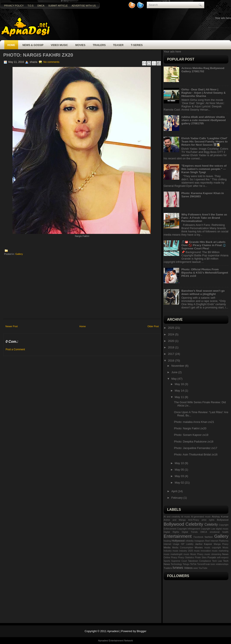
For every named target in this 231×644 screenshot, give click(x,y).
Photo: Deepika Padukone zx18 (194, 442)
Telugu (186, 564)
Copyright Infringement (188, 529)
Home (11, 45)
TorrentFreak (203, 564)
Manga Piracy (221, 544)
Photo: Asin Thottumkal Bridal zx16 (196, 454)
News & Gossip (33, 45)
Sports (167, 561)
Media (167, 547)
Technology (176, 564)
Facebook (198, 537)
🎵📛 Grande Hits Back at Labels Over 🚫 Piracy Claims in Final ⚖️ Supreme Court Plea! (204, 245)
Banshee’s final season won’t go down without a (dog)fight (203, 292)
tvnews (178, 568)
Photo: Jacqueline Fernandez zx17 (196, 448)
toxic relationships (219, 564)
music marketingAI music (176, 554)
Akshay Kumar (220, 516)
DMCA (41, 6)
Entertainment (178, 536)
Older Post (153, 326)
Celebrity (211, 524)
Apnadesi (113, 631)
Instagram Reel (202, 541)
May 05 (180, 470)
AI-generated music (201, 517)
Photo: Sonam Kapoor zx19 (191, 435)
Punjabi (212, 557)
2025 (172, 328)
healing (167, 541)
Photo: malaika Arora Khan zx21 (194, 422)
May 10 (180, 463)
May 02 (180, 483)
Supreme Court (179, 561)
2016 (172, 361)
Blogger (142, 631)
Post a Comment (15, 349)
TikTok (193, 564)
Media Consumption (183, 548)
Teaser (118, 45)
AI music (186, 517)
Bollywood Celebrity (183, 524)
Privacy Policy (14, 6)
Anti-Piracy (194, 520)
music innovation (202, 551)
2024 (172, 334)
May (174, 379)
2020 (172, 341)
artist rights (208, 520)
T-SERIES (137, 45)
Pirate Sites (201, 558)
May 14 (180, 391)
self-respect (223, 558)
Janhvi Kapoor (203, 544)
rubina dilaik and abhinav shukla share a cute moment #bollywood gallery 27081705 (203, 120)
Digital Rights (171, 532)
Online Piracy (170, 558)
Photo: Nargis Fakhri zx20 (38, 55)
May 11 (180, 397)
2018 (172, 347)
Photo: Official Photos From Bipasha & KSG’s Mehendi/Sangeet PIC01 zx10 (205, 273)
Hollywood (178, 541)
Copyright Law (208, 529)
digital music (222, 529)
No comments (51, 62)
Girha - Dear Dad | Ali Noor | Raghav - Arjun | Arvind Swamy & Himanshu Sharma (203, 93)
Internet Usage (172, 544)
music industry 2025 (183, 551)
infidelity (190, 541)
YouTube (203, 568)
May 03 (180, 476)
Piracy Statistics (186, 558)
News (225, 554)
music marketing (220, 551)
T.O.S (31, 6)
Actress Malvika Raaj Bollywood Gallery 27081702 (203, 70)
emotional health (219, 532)
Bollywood (223, 520)
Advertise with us (84, 6)
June (175, 372)
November (178, 366)
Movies (80, 45)
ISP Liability (187, 544)
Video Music (59, 45)
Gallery (19, 254)
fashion (209, 537)
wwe (196, 568)
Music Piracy (197, 554)
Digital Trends (190, 532)
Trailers (99, 45)
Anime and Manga (175, 520)
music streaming (213, 554)
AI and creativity (172, 517)
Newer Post (12, 326)
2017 (172, 354)
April (175, 491)
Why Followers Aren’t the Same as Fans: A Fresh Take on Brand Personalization (204, 218)
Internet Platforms (219, 541)
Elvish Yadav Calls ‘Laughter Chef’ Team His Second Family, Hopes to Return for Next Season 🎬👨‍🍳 (204, 142)
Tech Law (217, 561)
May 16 (180, 384)
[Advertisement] (82, 286)
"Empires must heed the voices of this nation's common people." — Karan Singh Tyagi (204, 169)
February (177, 498)
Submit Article (58, 6)
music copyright (213, 548)
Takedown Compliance (200, 561)
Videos (188, 568)
